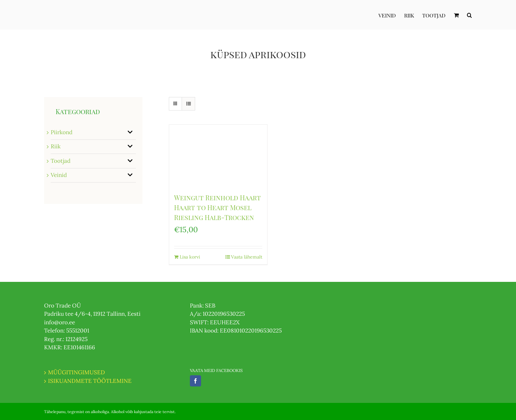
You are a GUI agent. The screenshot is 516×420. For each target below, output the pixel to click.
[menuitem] (391, 15)
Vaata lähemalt (247, 257)
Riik (56, 146)
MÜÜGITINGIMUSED (77, 372)
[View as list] (188, 104)
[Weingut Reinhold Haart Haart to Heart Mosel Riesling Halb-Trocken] (218, 155)
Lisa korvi (190, 257)
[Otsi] (469, 15)
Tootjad (61, 161)
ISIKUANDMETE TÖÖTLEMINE (90, 381)
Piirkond (62, 132)
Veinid (59, 175)
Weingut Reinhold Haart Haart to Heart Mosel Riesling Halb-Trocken (218, 207)
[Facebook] (195, 381)
